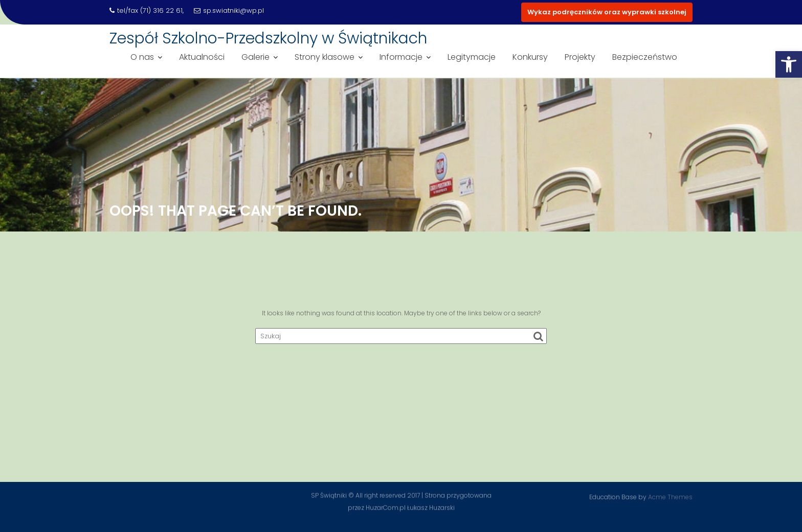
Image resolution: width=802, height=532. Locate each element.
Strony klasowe (325, 57)
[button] (789, 64)
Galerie (255, 57)
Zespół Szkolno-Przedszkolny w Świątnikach (268, 38)
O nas (142, 57)
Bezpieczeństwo (645, 57)
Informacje (401, 57)
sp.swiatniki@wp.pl (229, 10)
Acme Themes (670, 496)
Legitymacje (472, 57)
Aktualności (202, 57)
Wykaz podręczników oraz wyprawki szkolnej (607, 12)
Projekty (580, 57)
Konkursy (530, 57)
